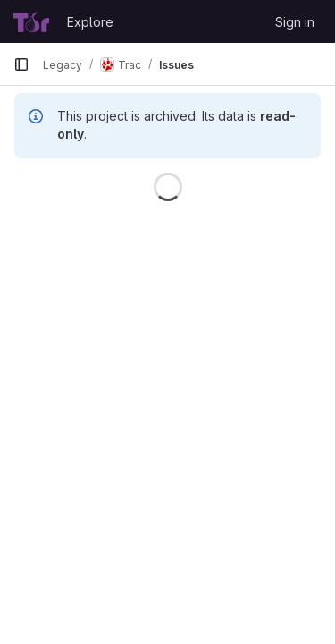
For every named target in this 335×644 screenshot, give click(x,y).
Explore (90, 22)
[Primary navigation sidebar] (21, 64)
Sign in (295, 22)
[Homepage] (31, 21)
